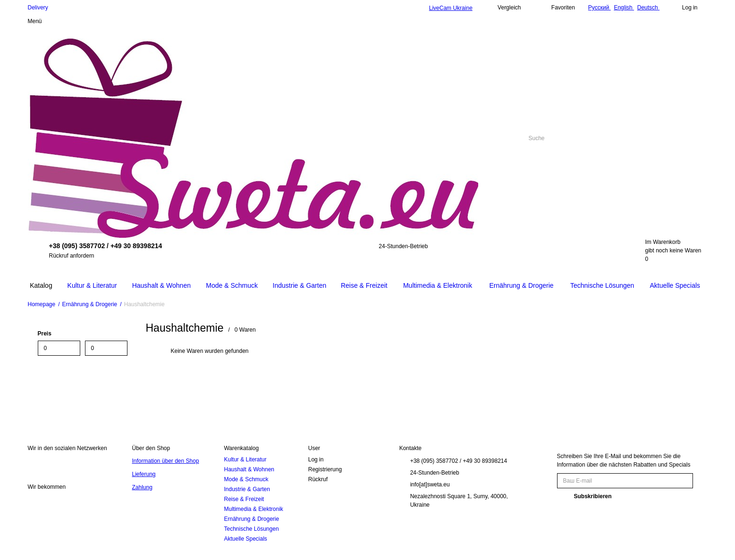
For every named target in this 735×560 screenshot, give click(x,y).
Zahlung (142, 487)
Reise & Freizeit (244, 499)
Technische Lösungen (251, 529)
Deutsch (648, 8)
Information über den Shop (165, 461)
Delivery (38, 8)
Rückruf (318, 479)
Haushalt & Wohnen (249, 469)
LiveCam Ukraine (451, 8)
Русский (600, 8)
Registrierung (325, 469)
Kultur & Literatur (245, 460)
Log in (316, 460)
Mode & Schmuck (246, 479)
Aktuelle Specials (245, 539)
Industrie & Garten (247, 489)
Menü (35, 21)
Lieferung (144, 474)
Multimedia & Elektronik (253, 509)
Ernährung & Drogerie (251, 519)
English (624, 8)
